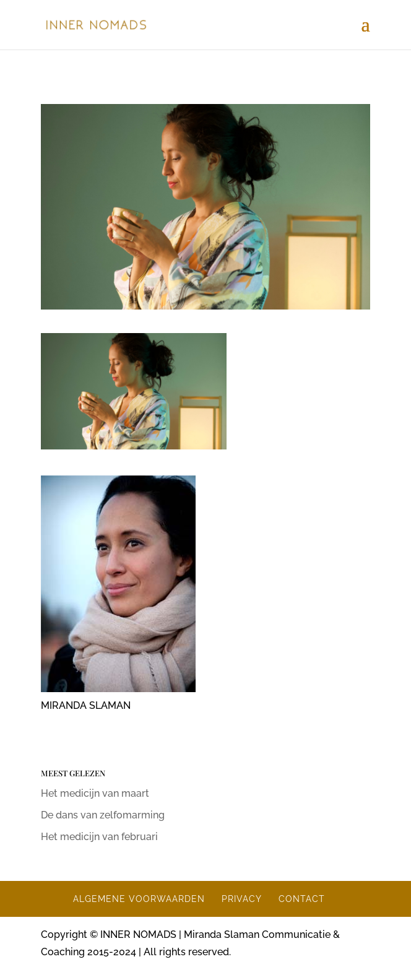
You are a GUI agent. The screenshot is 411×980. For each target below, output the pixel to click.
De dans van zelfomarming (103, 815)
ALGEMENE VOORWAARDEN (139, 899)
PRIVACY (242, 899)
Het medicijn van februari (99, 837)
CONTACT (302, 899)
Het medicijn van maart (95, 793)
